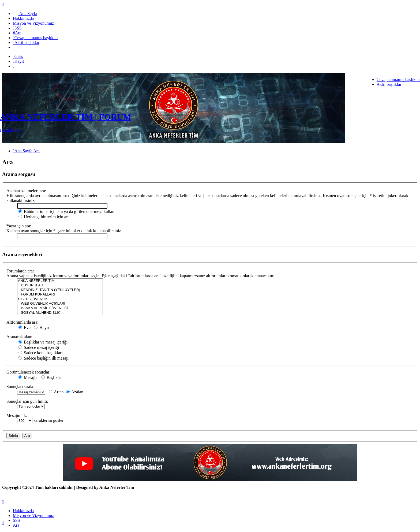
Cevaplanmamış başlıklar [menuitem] (398, 80)
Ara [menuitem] (16, 525)
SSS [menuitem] (16, 520)
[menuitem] (25, 14)
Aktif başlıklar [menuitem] (389, 84)
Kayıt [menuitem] (18, 61)
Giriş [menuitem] (18, 56)
